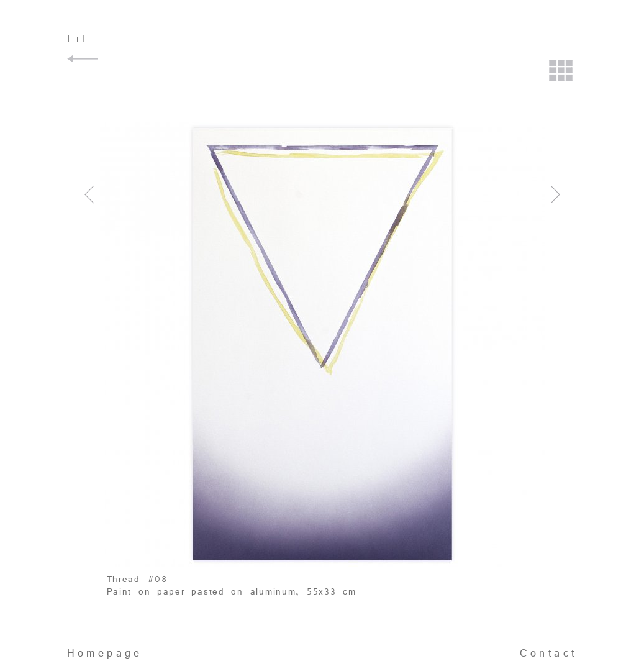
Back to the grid (561, 72)
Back (84, 59)
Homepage (105, 653)
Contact (549, 653)
